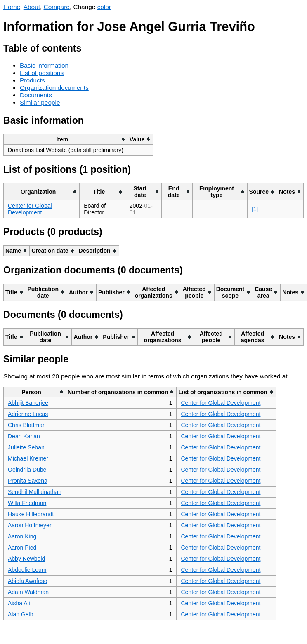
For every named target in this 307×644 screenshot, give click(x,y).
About (32, 7)
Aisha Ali (19, 603)
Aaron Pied (22, 548)
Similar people (40, 102)
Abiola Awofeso (27, 581)
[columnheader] (66, 139)
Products (32, 80)
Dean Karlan (24, 436)
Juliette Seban (26, 447)
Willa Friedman (27, 503)
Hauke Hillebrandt (31, 514)
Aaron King (22, 536)
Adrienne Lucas (28, 414)
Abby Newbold (26, 559)
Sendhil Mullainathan (35, 492)
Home (12, 7)
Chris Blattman (27, 425)
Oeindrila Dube (27, 470)
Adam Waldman (28, 592)
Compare (57, 7)
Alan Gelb (20, 614)
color (104, 7)
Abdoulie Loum (27, 570)
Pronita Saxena (28, 481)
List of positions (42, 73)
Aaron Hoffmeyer (30, 525)
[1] (255, 209)
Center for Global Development (30, 209)
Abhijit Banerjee (28, 403)
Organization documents (54, 88)
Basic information (44, 65)
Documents (36, 95)
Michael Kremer (28, 458)
